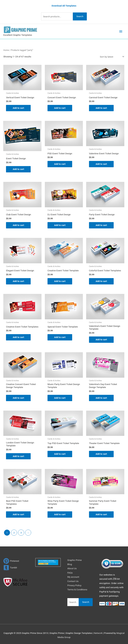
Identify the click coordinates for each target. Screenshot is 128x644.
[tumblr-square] (10, 568)
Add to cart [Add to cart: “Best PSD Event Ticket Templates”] (18, 514)
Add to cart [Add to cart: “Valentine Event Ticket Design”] (101, 164)
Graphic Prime (74, 560)
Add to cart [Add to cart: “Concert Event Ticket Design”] (60, 108)
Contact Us (73, 581)
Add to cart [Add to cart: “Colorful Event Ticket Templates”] (101, 281)
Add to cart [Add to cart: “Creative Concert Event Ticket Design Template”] (18, 398)
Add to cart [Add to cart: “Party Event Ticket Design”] (101, 225)
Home (6, 50)
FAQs (70, 573)
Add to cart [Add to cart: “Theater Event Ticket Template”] (101, 454)
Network (98, 633)
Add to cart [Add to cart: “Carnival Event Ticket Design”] (101, 108)
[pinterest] (11, 561)
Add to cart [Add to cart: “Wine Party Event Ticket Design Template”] (60, 514)
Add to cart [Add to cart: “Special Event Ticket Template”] (60, 337)
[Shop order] (111, 57)
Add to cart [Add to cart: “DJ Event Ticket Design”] (60, 225)
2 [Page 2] (14, 533)
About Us (72, 568)
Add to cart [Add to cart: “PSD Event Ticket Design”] (60, 164)
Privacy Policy (74, 585)
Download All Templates (64, 6)
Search (80, 16)
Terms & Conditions (77, 589)
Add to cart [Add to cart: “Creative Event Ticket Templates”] (18, 337)
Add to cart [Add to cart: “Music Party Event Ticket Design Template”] (60, 398)
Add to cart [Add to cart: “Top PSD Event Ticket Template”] (60, 454)
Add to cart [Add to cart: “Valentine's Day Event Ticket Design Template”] (101, 398)
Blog (70, 564)
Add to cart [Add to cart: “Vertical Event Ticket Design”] (18, 108)
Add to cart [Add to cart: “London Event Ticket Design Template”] (18, 456)
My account (73, 577)
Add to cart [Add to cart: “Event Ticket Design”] (18, 169)
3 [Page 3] (21, 533)
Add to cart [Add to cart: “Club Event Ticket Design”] (18, 225)
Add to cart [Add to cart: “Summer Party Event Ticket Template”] (101, 514)
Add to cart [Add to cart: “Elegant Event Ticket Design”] (18, 281)
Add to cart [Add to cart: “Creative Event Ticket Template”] (60, 281)
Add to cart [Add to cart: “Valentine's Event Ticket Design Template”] (101, 339)
